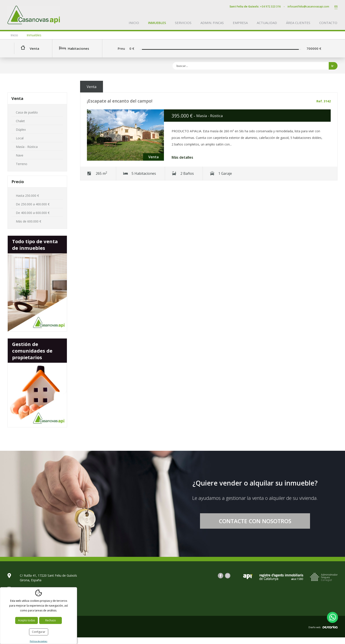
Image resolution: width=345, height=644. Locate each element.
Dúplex (21, 130)
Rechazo (51, 620)
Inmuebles (157, 23)
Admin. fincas (212, 23)
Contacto (328, 23)
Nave (20, 155)
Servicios (183, 23)
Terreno (22, 164)
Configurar (39, 632)
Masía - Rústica (27, 147)
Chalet (20, 121)
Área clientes (298, 23)
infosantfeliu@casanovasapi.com (308, 6)
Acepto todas (27, 620)
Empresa (240, 23)
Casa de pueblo (27, 112)
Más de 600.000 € (28, 221)
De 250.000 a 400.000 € (33, 204)
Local (20, 138)
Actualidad (267, 23)
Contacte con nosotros (255, 521)
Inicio (134, 23)
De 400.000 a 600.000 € (33, 213)
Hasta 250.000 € (27, 196)
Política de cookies (39, 641)
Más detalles (182, 157)
